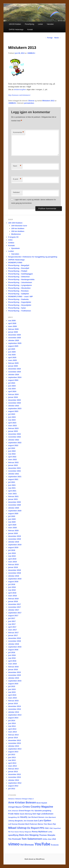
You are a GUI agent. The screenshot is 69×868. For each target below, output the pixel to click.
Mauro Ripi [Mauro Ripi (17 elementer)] (52, 824)
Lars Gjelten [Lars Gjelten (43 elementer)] (45, 821)
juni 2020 (12, 519)
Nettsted (16, 192)
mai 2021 (12, 488)
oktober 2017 (14, 610)
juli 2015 (12, 686)
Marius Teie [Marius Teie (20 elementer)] (42, 824)
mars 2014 (12, 732)
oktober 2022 (14, 440)
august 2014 (13, 718)
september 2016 (15, 647)
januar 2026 (13, 332)
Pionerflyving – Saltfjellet (19, 294)
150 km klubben (18, 231)
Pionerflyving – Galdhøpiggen (20, 274)
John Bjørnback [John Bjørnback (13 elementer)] (50, 817)
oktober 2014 (14, 712)
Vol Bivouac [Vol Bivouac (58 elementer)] (27, 845)
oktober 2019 (14, 542)
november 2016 (15, 641)
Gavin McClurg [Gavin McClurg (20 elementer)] (26, 814)
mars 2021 (12, 494)
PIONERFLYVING (15, 263)
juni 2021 (12, 485)
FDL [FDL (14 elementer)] (32, 811)
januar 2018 (13, 601)
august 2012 (13, 786)
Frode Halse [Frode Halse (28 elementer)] (14, 814)
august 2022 (13, 445)
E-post (17, 179)
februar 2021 (13, 496)
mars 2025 (12, 360)
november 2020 (15, 505)
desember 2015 (14, 672)
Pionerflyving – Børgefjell (19, 265)
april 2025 (12, 357)
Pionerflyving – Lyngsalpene (20, 285)
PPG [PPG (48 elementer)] (42, 828)
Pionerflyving (30, 24)
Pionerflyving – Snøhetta (18, 299)
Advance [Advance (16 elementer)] (11, 799)
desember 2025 (14, 335)
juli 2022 (12, 448)
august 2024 (13, 380)
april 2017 (12, 627)
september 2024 (15, 377)
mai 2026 (12, 321)
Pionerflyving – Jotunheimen (20, 282)
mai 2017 (12, 624)
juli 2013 (12, 754)
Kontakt (30, 30)
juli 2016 (12, 652)
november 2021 (15, 471)
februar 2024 (13, 394)
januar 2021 (13, 499)
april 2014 (12, 729)
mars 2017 (12, 630)
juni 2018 (12, 587)
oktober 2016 (14, 644)
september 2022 (15, 443)
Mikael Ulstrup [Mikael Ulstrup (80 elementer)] (17, 828)
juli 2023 (12, 414)
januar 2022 (13, 465)
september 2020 (15, 511)
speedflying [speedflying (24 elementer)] (13, 835)
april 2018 (12, 593)
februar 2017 (13, 633)
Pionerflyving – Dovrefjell (19, 268)
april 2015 (12, 695)
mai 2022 (12, 454)
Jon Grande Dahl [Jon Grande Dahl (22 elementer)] (31, 821)
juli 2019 (12, 550)
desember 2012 (14, 774)
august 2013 (13, 752)
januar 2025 (13, 366)
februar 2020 (13, 531)
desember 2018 (14, 570)
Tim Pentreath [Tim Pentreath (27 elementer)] (15, 839)
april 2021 (12, 491)
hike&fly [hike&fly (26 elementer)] (24, 817)
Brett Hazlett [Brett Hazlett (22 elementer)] (42, 803)
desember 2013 (14, 740)
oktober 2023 (14, 406)
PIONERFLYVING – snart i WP (20, 297)
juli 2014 (12, 721)
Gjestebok (15, 248)
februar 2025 (13, 363)
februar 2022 (13, 462)
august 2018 (13, 582)
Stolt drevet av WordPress (34, 859)
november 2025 (15, 338)
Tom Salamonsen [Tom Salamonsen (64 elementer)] (32, 839)
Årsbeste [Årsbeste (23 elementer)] (55, 845)
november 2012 (15, 777)
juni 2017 (12, 621)
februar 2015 (13, 701)
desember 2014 (14, 706)
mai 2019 (12, 556)
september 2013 (15, 749)
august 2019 (13, 547)
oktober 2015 (14, 678)
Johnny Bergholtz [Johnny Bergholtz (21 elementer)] (16, 821)
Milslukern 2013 (48, 101)
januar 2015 (13, 703)
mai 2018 (12, 590)
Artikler (11, 243)
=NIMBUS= (31, 53)
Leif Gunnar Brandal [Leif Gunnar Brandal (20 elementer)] (16, 824)
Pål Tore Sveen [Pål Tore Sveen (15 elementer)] (14, 832)
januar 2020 (13, 533)
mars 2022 (12, 460)
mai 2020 (12, 522)
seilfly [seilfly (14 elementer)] (50, 832)
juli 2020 (12, 516)
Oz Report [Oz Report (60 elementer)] (33, 828)
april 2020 (12, 525)
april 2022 (12, 457)
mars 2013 (12, 766)
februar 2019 (13, 565)
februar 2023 (13, 428)
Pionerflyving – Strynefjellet (20, 305)
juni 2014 (12, 723)
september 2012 (15, 783)
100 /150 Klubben (15, 223)
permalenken (29, 103)
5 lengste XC (13, 237)
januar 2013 (13, 772)
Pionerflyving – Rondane (18, 291)
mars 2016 (12, 664)
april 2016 (12, 661)
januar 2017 (13, 635)
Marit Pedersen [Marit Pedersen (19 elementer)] (31, 824)
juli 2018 (12, 584)
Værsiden (50, 24)
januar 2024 (13, 397)
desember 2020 (14, 502)
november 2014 (15, 709)
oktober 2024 (14, 375)
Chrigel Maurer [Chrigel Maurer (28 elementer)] (15, 807)
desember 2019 (14, 536)
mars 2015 (12, 698)
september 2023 (15, 408)
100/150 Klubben (15, 24)
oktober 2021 (14, 474)
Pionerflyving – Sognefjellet (20, 302)
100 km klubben (18, 228)
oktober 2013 (14, 746)
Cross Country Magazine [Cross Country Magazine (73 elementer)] (38, 807)
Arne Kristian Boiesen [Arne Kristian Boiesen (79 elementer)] (22, 802)
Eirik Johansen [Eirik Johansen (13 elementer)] (13, 811)
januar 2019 (13, 567)
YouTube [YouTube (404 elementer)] (42, 844)
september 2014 (15, 715)
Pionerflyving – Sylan (17, 308)
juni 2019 (12, 553)
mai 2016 (12, 658)
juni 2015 (12, 689)
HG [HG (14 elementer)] (18, 817)
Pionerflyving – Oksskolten (19, 288)
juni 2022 (12, 451)
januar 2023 (13, 431)
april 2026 (12, 323)
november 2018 (15, 573)
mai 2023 (12, 420)
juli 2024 (12, 383)
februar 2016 (13, 667)
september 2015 (15, 681)
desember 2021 (14, 468)
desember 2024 (14, 369)
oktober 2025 (14, 340)
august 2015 (13, 684)
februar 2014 (13, 735)
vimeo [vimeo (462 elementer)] (14, 844)
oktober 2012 (14, 780)
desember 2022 (14, 434)
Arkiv (10, 240)
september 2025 (15, 343)
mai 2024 (12, 389)
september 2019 (15, 545)
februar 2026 (13, 329)
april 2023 (12, 423)
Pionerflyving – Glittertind (19, 277)
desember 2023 (14, 400)
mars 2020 (12, 528)
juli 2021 (12, 482)
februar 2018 (13, 599)
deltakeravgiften (20, 89)
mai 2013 (12, 760)
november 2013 (15, 743)
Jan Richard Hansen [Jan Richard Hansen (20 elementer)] (36, 817)
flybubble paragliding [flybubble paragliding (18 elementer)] (43, 811)
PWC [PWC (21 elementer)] (47, 828)
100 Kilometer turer (19, 226)
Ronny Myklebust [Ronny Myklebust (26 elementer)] (40, 832)
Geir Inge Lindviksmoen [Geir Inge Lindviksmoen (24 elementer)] (43, 814)
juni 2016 (12, 655)
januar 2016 (13, 669)
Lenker (41, 24)
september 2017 (15, 613)
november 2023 (15, 403)
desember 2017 (14, 604)
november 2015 (15, 675)
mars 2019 (12, 562)
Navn (17, 166)
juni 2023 (12, 417)
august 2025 (13, 346)
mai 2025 (12, 355)
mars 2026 (12, 326)
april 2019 (12, 559)
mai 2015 (12, 692)
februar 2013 (13, 769)
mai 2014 (12, 726)
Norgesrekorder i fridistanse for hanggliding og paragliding (33, 257)
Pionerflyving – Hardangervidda (21, 279)
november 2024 (15, 372)
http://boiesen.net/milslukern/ (19, 95)
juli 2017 (12, 618)
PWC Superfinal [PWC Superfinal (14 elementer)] (55, 828)
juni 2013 (12, 757)
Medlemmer (16, 234)
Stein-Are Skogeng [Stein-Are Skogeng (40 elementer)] (29, 835)
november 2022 (15, 437)
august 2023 (13, 411)
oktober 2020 (14, 508)
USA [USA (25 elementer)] (54, 839)
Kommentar (18, 132)
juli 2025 (12, 349)
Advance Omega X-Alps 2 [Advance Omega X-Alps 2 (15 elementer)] (24, 799)
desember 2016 (14, 638)
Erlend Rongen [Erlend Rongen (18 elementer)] (25, 811)
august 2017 (13, 616)
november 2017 (15, 607)
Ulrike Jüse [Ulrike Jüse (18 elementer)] (47, 839)
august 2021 (13, 479)
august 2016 (13, 650)
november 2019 (15, 539)
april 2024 (12, 391)
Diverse (31, 101)
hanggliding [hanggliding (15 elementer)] (12, 817)
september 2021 (15, 477)
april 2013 (12, 763)
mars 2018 (12, 596)
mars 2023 (12, 426)
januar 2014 (13, 738)
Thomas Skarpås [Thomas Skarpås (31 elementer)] (47, 835)
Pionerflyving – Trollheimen (20, 311)
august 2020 (13, 513)
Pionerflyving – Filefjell (18, 271)
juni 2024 (12, 386)
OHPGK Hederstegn (16, 30)
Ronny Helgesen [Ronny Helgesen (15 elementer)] (25, 832)
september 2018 (15, 579)
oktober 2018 (14, 576)
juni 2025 (12, 352)
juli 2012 (12, 789)
